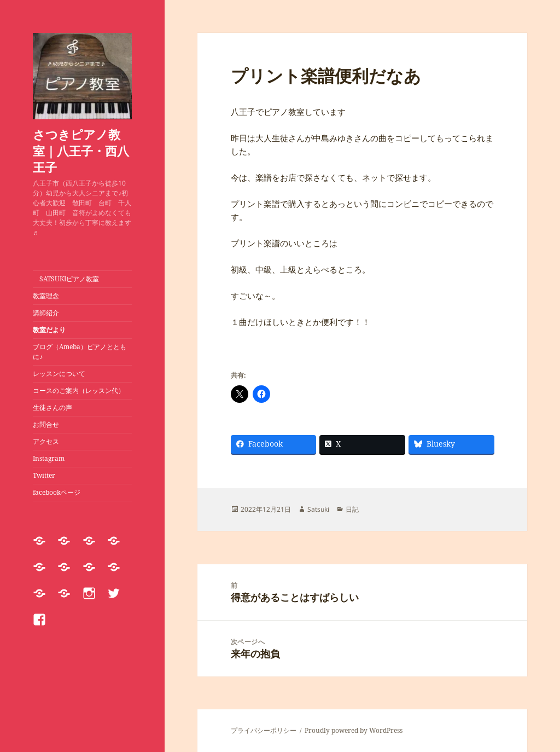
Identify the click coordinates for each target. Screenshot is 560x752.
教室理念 (46, 296)
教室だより (49, 330)
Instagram (49, 458)
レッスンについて (62, 374)
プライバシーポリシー (264, 730)
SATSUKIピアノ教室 (66, 279)
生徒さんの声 (52, 407)
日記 (352, 509)
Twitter (44, 475)
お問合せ (46, 424)
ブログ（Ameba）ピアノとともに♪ (80, 352)
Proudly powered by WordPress (354, 730)
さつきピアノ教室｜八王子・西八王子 (81, 151)
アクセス (46, 441)
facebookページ (57, 492)
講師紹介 (46, 313)
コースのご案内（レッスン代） (79, 391)
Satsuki (318, 509)
